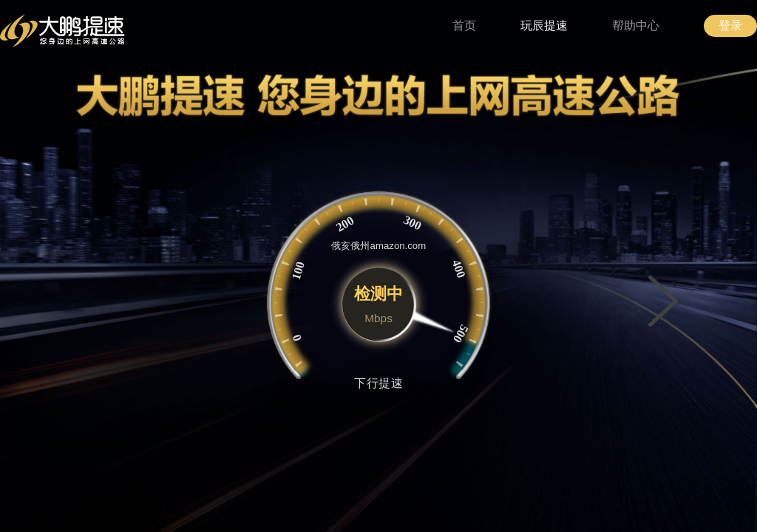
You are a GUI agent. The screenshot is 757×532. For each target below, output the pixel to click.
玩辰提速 (544, 25)
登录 (730, 25)
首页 (464, 25)
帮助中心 (636, 25)
